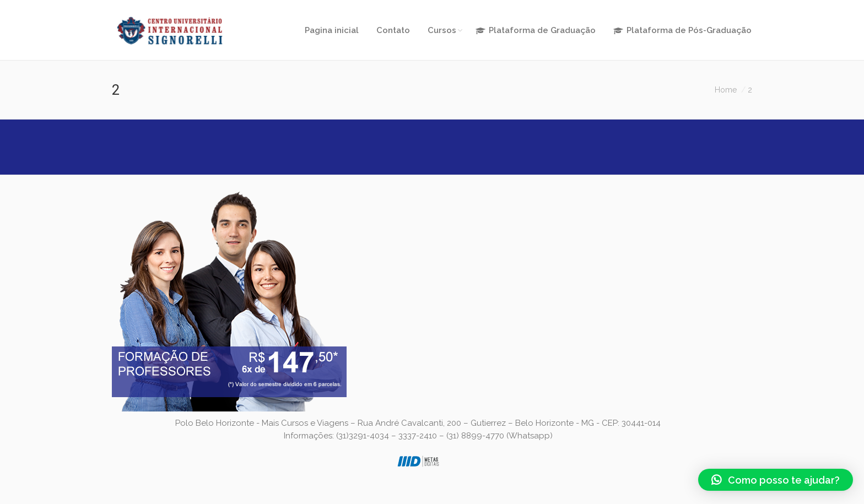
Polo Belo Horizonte (215, 423)
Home (726, 90)
